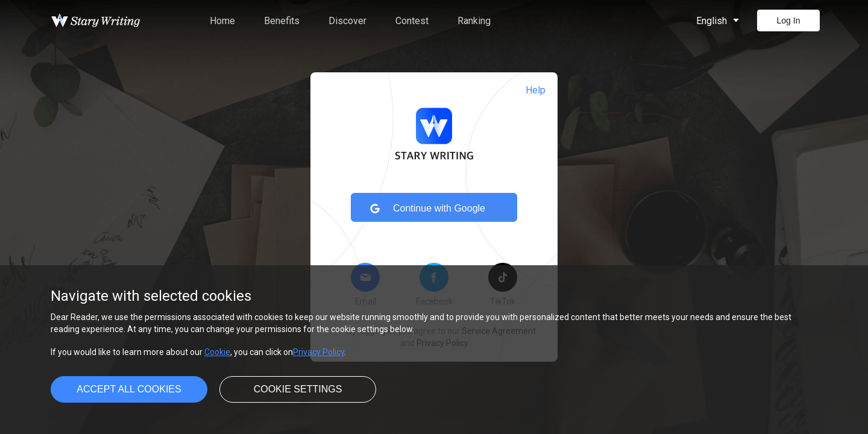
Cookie (217, 352)
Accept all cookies (129, 389)
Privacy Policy (319, 352)
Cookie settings (298, 389)
